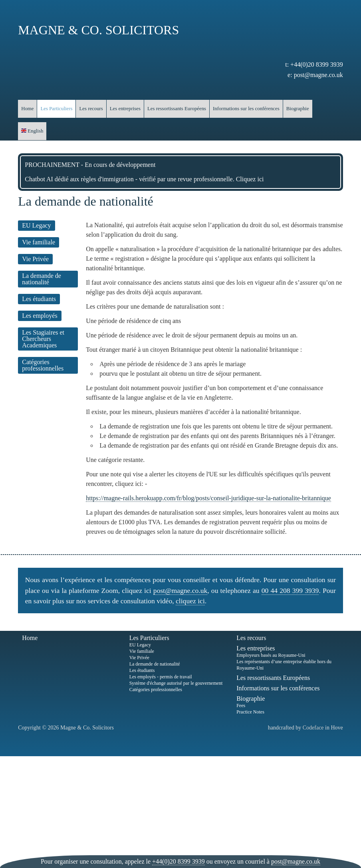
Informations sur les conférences (246, 109)
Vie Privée (35, 259)
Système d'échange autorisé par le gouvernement (176, 683)
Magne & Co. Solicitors (98, 30)
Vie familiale (39, 242)
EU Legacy (36, 225)
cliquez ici (190, 601)
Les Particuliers (56, 109)
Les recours (91, 109)
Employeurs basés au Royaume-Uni (271, 655)
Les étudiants (39, 299)
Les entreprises (125, 109)
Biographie (298, 109)
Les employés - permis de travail (161, 677)
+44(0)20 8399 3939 (317, 64)
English (32, 131)
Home (27, 109)
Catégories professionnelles (43, 365)
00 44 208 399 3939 (290, 591)
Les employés (40, 316)
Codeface (313, 728)
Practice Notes (250, 712)
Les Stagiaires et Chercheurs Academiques (43, 339)
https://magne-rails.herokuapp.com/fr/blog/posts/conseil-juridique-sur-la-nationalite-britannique (208, 498)
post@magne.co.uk (318, 75)
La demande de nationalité (42, 279)
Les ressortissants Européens (177, 109)
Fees (241, 705)
